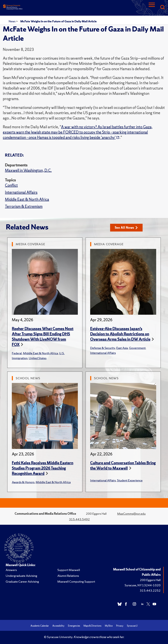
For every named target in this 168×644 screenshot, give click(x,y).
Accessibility (58, 626)
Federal (17, 353)
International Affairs (21, 192)
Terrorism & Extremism (24, 206)
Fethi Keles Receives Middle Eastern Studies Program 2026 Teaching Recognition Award (43, 468)
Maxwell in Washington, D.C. (28, 170)
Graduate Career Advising (22, 581)
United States (38, 358)
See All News (126, 228)
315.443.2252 (150, 590)
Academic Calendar (40, 626)
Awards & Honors (23, 482)
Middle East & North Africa (27, 199)
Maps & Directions (92, 626)
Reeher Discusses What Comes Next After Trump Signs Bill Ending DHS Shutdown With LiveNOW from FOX (43, 337)
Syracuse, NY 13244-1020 (143, 585)
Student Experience (130, 480)
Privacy (120, 626)
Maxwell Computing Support (76, 581)
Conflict (11, 185)
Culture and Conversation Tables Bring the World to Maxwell (123, 466)
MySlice (109, 626)
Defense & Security (103, 348)
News (12, 21)
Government (137, 348)
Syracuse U (132, 626)
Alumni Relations (68, 576)
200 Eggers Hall (150, 580)
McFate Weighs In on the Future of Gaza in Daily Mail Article (59, 21)
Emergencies (74, 626)
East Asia (122, 348)
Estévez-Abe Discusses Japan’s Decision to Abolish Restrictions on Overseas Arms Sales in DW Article (120, 334)
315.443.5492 (79, 519)
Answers (11, 570)
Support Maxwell (69, 570)
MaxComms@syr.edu (131, 514)
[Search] (162, 7)
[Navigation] (152, 7)
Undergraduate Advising (21, 576)
